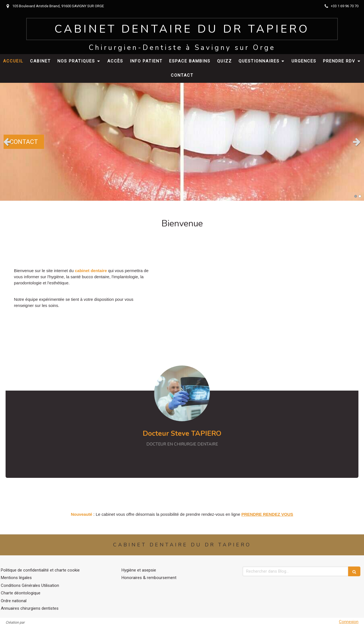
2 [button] (360, 196)
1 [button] (356, 196)
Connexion (349, 622)
